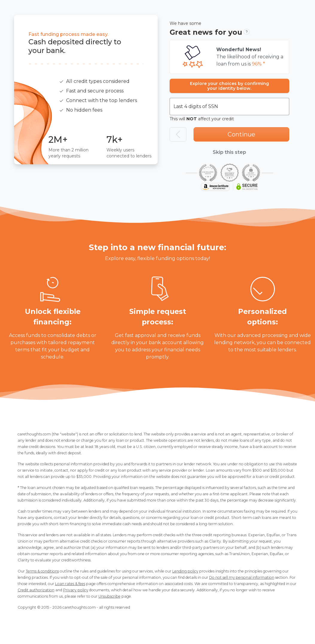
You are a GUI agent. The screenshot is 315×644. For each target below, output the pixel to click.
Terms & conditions (42, 571)
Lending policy (185, 571)
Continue (241, 134)
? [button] (247, 32)
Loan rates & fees (70, 584)
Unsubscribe (109, 596)
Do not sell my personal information (242, 577)
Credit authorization (36, 590)
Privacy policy (76, 590)
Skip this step (229, 152)
